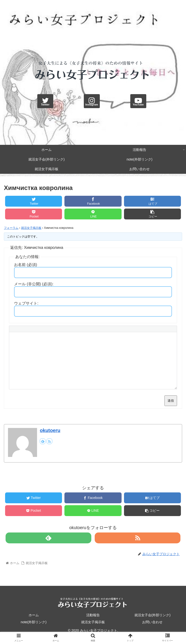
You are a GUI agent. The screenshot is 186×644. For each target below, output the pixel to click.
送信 (171, 401)
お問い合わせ (152, 622)
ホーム (34, 615)
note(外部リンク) (34, 622)
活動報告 (93, 615)
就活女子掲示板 (31, 228)
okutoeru (50, 430)
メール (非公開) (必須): (34, 284)
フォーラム (11, 228)
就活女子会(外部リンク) (152, 615)
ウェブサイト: (26, 303)
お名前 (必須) (26, 265)
